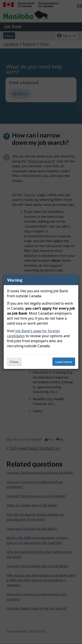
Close (14, 362)
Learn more (64, 362)
